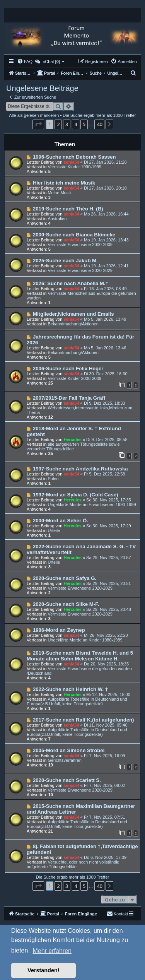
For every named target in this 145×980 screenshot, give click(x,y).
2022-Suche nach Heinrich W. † (70, 689)
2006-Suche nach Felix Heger (68, 369)
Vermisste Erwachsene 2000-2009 (80, 245)
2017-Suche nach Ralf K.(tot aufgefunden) (84, 720)
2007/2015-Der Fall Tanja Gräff (69, 398)
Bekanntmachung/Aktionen (73, 324)
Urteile (54, 530)
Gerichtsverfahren (64, 760)
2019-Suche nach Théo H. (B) (68, 209)
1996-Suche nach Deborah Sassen (74, 157)
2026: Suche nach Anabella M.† (71, 283)
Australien (57, 219)
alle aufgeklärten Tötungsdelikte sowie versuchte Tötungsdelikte (73, 446)
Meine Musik (60, 193)
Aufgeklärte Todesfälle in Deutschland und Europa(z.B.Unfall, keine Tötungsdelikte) (77, 701)
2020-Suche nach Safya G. (65, 578)
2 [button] (58, 124)
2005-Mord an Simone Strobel (69, 750)
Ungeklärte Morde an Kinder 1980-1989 (85, 640)
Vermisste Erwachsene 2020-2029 (80, 270)
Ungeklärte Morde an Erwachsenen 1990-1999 (92, 505)
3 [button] (67, 124)
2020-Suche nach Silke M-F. (66, 604)
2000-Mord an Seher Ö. (61, 521)
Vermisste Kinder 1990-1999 (74, 167)
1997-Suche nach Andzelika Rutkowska (80, 469)
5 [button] (84, 124)
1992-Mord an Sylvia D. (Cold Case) (76, 495)
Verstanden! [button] (43, 970)
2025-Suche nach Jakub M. (65, 261)
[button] (38, 124)
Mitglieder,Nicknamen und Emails (73, 314)
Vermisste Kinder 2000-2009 (74, 378)
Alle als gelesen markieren (34, 115)
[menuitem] (25, 62)
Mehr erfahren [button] (52, 951)
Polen (53, 479)
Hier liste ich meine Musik (64, 183)
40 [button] (99, 124)
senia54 (71, 162)
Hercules (72, 440)
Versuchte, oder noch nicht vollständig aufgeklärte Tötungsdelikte (73, 864)
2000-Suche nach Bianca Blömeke (74, 235)
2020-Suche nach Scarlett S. (67, 780)
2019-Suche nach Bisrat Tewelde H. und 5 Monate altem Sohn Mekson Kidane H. (80, 656)
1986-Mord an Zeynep (59, 630)
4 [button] (76, 124)
